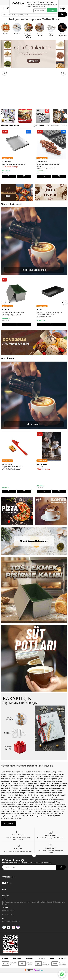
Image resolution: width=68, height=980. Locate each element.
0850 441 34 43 (8, 872)
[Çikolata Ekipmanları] (62, 30)
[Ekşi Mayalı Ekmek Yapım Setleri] (25, 77)
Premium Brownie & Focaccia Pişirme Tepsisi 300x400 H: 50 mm (49, 275)
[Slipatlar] (6, 29)
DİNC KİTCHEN (7, 426)
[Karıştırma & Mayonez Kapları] (28, 31)
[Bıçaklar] (17, 29)
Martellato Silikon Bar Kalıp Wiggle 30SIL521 (48, 127)
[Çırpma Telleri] (51, 30)
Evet (52, 10)
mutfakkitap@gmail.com (11, 883)
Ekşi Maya (40, 428)
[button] (4, 54)
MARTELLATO (42, 123)
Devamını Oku (8, 785)
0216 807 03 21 (8, 876)
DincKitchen (6, 123)
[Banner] (34, 54)
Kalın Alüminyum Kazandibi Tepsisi (14, 126)
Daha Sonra (40, 10)
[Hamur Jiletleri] (40, 30)
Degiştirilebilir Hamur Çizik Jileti (13, 428)
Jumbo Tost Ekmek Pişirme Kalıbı (13, 274)
